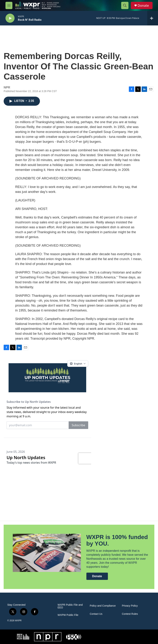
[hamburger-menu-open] (9, 5)
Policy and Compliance (103, 606)
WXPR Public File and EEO (70, 606)
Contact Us (96, 614)
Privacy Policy (130, 606)
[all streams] (153, 18)
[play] (10, 18)
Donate (143, 6)
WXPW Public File (68, 615)
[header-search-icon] (125, 5)
